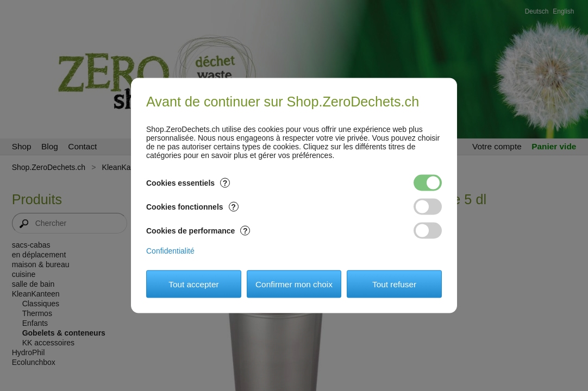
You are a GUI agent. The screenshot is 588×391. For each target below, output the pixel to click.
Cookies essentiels (188, 183)
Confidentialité (170, 251)
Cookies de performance (198, 231)
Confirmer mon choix (294, 284)
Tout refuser (394, 284)
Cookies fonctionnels (192, 207)
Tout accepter (193, 284)
